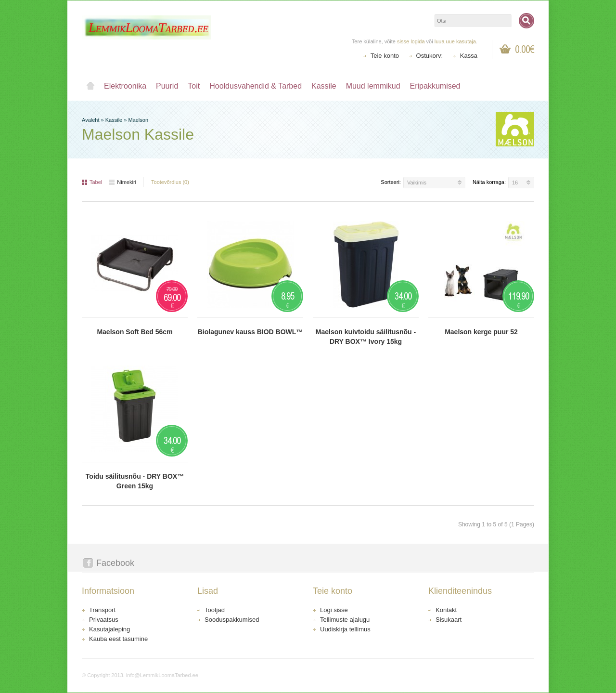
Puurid (167, 86)
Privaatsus (104, 620)
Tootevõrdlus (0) (170, 182)
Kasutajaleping (109, 629)
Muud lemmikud (373, 86)
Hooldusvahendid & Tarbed (256, 86)
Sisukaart (449, 620)
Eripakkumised (435, 86)
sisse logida (411, 41)
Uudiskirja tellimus (345, 629)
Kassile (324, 86)
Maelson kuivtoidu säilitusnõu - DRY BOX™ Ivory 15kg (366, 337)
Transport (102, 610)
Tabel (92, 182)
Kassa (469, 56)
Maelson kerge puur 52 (481, 332)
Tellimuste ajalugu (345, 620)
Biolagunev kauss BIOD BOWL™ (250, 332)
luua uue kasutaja (455, 41)
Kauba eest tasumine (118, 639)
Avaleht (90, 86)
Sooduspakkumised (232, 620)
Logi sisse (334, 610)
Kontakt (446, 610)
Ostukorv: (430, 56)
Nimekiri (123, 182)
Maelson (138, 120)
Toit (194, 86)
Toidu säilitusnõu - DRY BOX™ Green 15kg (135, 481)
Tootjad (215, 610)
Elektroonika (125, 86)
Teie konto (385, 56)
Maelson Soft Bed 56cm (135, 332)
